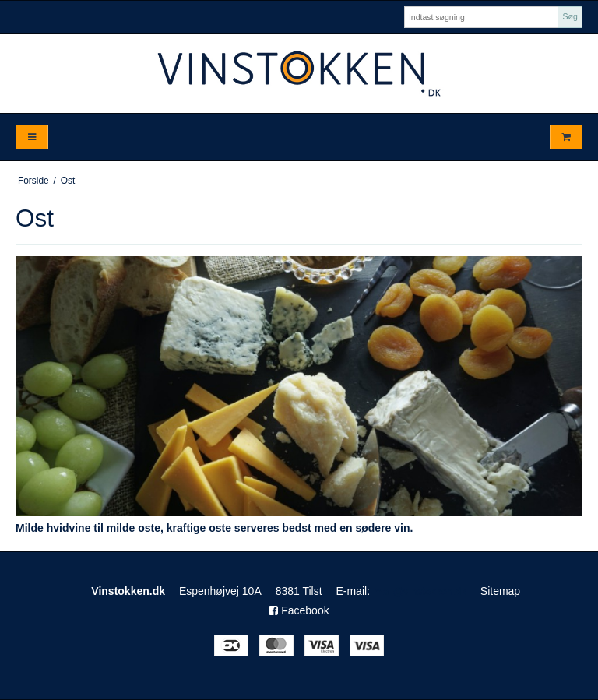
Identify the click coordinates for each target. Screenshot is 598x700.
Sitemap (500, 591)
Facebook (299, 610)
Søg (570, 16)
